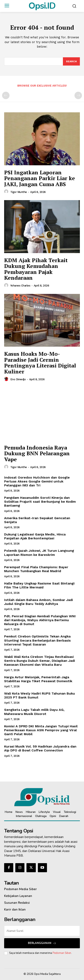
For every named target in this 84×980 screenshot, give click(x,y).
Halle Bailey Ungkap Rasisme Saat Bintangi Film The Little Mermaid (39, 585)
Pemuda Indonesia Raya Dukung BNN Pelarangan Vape (37, 453)
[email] (42, 931)
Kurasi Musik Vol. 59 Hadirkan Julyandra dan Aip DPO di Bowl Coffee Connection (40, 748)
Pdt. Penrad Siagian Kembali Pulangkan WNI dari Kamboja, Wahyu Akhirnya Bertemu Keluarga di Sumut (40, 620)
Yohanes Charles (20, 286)
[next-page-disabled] (78, 95)
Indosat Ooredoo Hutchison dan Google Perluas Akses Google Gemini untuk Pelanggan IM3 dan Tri (37, 481)
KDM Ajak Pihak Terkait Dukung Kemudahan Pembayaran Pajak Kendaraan (36, 269)
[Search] (71, 61)
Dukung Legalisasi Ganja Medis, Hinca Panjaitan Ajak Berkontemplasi (35, 536)
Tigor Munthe (19, 192)
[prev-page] (6, 95)
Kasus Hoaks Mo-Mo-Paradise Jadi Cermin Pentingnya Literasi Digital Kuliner (40, 363)
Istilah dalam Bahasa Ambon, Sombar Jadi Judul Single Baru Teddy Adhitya (38, 602)
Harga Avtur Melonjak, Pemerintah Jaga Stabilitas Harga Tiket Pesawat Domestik (38, 679)
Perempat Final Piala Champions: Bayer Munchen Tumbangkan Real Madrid (36, 569)
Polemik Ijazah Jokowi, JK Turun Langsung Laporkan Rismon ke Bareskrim (39, 553)
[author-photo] (7, 192)
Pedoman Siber (62, 953)
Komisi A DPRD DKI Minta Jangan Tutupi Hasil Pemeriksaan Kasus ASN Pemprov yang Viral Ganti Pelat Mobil (41, 730)
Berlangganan (42, 943)
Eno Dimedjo (18, 379)
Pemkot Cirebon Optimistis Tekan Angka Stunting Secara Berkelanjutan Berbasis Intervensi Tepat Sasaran (37, 640)
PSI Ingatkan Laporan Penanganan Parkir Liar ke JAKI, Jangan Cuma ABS (40, 178)
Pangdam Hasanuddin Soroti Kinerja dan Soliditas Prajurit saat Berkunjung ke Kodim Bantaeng (40, 502)
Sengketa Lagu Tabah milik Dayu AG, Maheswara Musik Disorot (34, 712)
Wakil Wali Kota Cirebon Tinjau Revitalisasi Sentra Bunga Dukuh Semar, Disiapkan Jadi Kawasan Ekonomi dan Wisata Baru (40, 661)
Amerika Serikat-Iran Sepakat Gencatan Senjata (37, 520)
